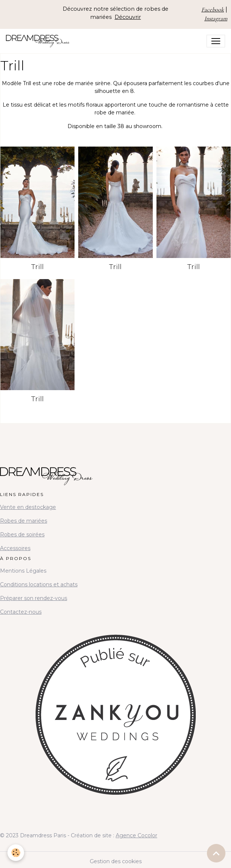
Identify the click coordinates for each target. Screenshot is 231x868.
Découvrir (128, 17)
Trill (37, 267)
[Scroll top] (216, 853)
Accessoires (15, 548)
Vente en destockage (28, 507)
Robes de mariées (24, 521)
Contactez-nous (21, 612)
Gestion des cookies (116, 861)
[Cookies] (16, 853)
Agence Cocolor (136, 835)
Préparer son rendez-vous (34, 598)
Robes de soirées (22, 534)
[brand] (39, 41)
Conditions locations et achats (39, 584)
